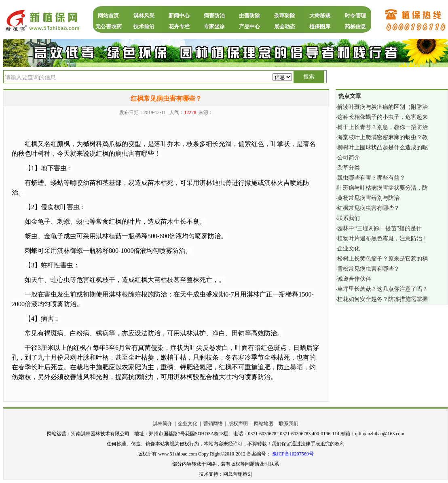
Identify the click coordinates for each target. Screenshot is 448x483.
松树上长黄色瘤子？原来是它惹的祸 (382, 259)
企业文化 (349, 249)
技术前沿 (144, 26)
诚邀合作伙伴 (354, 279)
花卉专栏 (179, 26)
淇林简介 (163, 424)
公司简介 (349, 158)
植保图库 (320, 26)
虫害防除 (249, 16)
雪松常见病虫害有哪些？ (368, 269)
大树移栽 (320, 16)
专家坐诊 (214, 26)
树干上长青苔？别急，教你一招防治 (382, 127)
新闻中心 (179, 16)
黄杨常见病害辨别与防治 (368, 198)
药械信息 (355, 26)
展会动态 (285, 26)
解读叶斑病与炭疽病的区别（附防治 (382, 107)
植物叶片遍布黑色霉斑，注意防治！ (382, 238)
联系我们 (349, 218)
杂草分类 (349, 168)
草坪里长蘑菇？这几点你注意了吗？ (382, 289)
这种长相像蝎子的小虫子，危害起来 (382, 117)
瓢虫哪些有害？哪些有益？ (371, 178)
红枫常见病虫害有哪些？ (368, 208)
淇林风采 (144, 16)
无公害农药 (109, 26)
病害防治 (214, 16)
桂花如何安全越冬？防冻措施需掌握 (382, 299)
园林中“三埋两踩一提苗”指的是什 (379, 228)
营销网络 (213, 424)
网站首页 (108, 16)
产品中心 (249, 26)
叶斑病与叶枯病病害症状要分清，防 (382, 188)
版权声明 (238, 424)
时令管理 (355, 16)
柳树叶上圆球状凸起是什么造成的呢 (382, 147)
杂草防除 (285, 16)
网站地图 (264, 424)
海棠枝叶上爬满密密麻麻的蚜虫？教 (382, 137)
